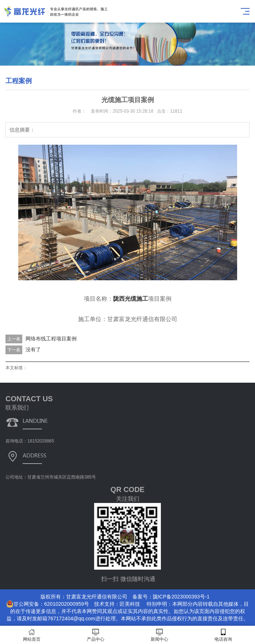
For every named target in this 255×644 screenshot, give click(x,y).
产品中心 (96, 635)
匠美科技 (130, 604)
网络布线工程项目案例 (51, 339)
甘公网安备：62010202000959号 (48, 604)
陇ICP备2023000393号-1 (181, 597)
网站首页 (32, 635)
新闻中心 (160, 635)
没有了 (33, 350)
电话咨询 (223, 635)
